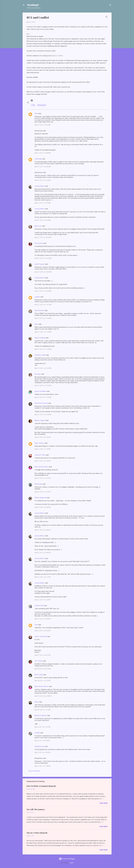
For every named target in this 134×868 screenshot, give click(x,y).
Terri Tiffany (39, 661)
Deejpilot (71, 863)
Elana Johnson (39, 443)
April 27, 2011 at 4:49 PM (43, 619)
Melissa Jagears (40, 420)
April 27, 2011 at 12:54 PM (43, 415)
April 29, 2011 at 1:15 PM (43, 710)
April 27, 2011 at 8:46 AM (43, 167)
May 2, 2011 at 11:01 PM (42, 727)
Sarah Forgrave (40, 264)
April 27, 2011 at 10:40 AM (43, 291)
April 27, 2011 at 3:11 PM (43, 577)
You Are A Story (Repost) (37, 833)
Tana (36, 625)
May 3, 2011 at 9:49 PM (42, 741)
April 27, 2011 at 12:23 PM (43, 385)
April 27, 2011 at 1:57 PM (43, 478)
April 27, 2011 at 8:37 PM (43, 655)
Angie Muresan (39, 746)
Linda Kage (38, 159)
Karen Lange (39, 675)
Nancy (37, 702)
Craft (33, 105)
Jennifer (37, 297)
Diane (36, 324)
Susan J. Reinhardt (41, 636)
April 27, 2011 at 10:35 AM (43, 272)
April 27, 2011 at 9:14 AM (43, 180)
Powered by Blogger (67, 859)
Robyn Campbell (40, 338)
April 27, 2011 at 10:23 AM (43, 258)
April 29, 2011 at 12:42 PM (43, 696)
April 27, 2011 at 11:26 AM (43, 318)
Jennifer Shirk (39, 606)
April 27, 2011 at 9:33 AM (43, 203)
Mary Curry (38, 226)
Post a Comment (34, 771)
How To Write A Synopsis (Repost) (41, 786)
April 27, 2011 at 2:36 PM (43, 507)
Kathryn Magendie (40, 498)
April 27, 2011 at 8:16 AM (43, 125)
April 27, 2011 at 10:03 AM (43, 237)
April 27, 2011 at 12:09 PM (43, 368)
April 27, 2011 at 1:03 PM (43, 437)
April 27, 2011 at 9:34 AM (43, 220)
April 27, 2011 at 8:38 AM (43, 153)
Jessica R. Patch (40, 455)
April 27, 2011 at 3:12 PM (43, 600)
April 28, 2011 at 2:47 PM (43, 681)
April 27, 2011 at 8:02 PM (43, 631)
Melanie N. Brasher (41, 716)
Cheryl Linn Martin (40, 391)
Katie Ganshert (39, 310)
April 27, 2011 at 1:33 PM (43, 461)
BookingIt (33, 5)
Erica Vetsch (39, 243)
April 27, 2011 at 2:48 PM (43, 530)
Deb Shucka (38, 484)
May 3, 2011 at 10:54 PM (42, 752)
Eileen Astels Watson (42, 467)
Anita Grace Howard (41, 403)
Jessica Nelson (40, 186)
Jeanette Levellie (40, 355)
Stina (36, 113)
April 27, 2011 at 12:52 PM (43, 397)
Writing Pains (42, 105)
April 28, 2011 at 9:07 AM (43, 669)
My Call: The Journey (36, 809)
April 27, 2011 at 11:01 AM (43, 305)
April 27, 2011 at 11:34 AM (43, 332)
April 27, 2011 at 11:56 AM (43, 349)
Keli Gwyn (38, 374)
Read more (104, 803)
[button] (106, 17)
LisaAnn (37, 733)
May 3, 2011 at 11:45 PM (42, 766)
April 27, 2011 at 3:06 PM (43, 553)
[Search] (110, 5)
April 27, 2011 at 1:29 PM (43, 449)
